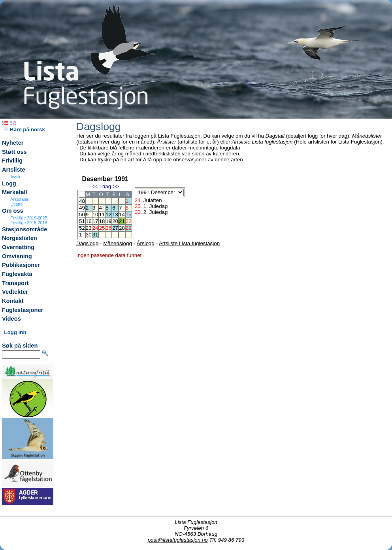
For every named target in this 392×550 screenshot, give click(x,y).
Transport (15, 283)
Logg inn (15, 332)
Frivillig (12, 161)
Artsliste (14, 170)
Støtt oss (14, 152)
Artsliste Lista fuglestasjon (189, 243)
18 (102, 221)
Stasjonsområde (24, 229)
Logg (9, 183)
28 (122, 228)
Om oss (13, 211)
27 (115, 228)
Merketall (15, 192)
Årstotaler (19, 199)
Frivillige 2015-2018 (29, 223)
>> (116, 186)
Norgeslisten (20, 238)
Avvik (15, 177)
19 (108, 221)
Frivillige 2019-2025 (29, 218)
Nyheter (13, 143)
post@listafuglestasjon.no (178, 540)
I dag (105, 186)
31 (95, 235)
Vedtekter (15, 292)
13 (115, 215)
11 (102, 215)
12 (108, 215)
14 (122, 215)
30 (89, 235)
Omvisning (17, 256)
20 (115, 221)
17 (95, 221)
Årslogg (146, 243)
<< (94, 186)
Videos (11, 319)
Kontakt (13, 301)
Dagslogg (87, 243)
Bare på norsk (24, 129)
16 (89, 221)
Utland (16, 204)
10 (95, 215)
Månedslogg (118, 243)
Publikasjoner (21, 265)
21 (122, 221)
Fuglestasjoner (23, 310)
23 (89, 228)
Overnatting (18, 247)
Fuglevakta (17, 274)
